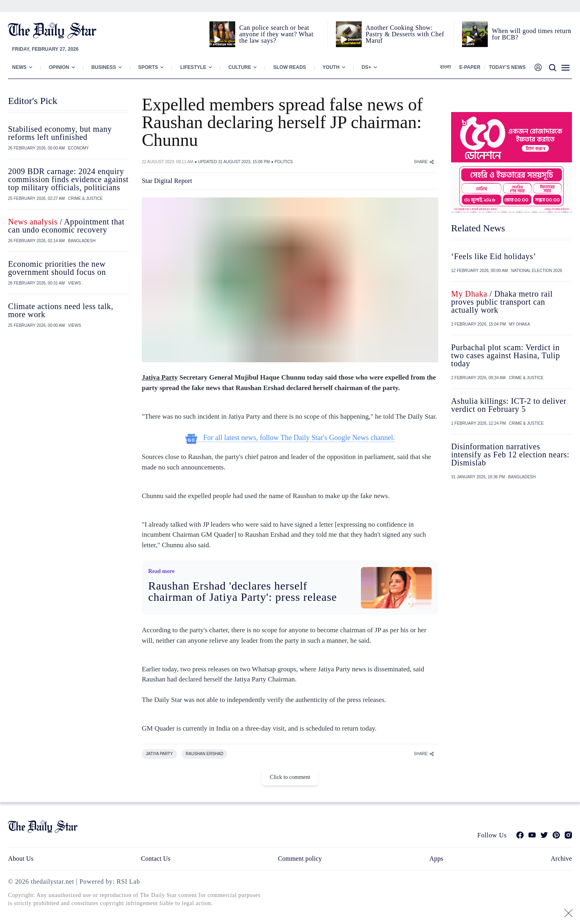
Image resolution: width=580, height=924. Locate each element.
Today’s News (507, 67)
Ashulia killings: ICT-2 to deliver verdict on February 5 (509, 405)
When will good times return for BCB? (531, 34)
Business (104, 67)
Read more (161, 571)
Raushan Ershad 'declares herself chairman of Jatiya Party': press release (243, 591)
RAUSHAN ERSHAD (204, 754)
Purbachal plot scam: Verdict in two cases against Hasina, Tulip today (505, 355)
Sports (148, 67)
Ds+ (367, 67)
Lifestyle (193, 67)
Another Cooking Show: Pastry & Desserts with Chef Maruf (405, 34)
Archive (561, 859)
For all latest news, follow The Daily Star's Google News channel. (290, 438)
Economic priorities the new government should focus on (57, 268)
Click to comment (290, 777)
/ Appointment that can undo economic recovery (66, 226)
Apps (436, 859)
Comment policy (300, 859)
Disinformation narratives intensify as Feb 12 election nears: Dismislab (510, 455)
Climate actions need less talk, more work (61, 310)
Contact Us (156, 859)
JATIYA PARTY (159, 754)
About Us (21, 859)
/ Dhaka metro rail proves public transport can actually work (502, 302)
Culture (240, 67)
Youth (331, 67)
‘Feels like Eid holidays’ (494, 256)
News (19, 67)
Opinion (59, 67)
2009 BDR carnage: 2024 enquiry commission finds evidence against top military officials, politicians (68, 179)
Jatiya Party (160, 377)
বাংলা (445, 67)
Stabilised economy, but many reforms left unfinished (60, 133)
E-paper (470, 67)
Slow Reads (289, 67)
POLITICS (284, 162)
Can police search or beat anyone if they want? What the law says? (276, 34)
